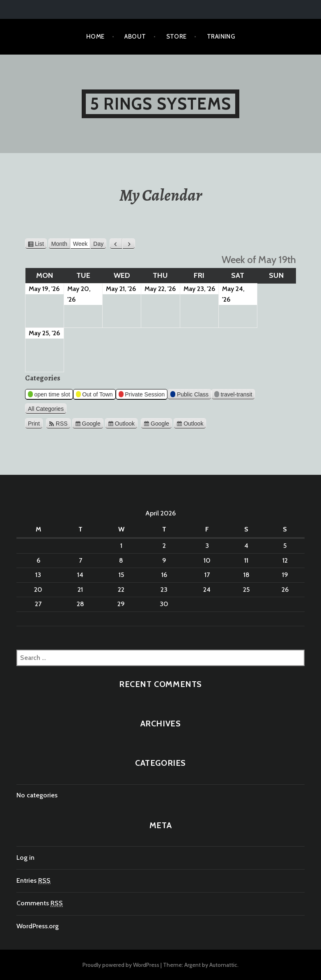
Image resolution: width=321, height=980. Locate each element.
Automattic (223, 965)
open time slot (49, 395)
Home (95, 37)
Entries (33, 881)
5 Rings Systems (160, 104)
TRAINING (221, 37)
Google (91, 424)
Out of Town (94, 395)
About (135, 37)
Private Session (142, 395)
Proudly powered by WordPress (121, 965)
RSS (62, 424)
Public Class (189, 395)
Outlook (125, 424)
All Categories (46, 409)
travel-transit (233, 395)
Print (35, 423)
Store (177, 37)
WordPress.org (38, 926)
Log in (25, 857)
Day (98, 244)
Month (59, 244)
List (41, 244)
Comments (40, 903)
